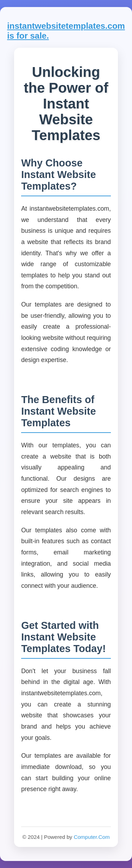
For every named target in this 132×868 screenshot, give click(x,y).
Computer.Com (92, 837)
